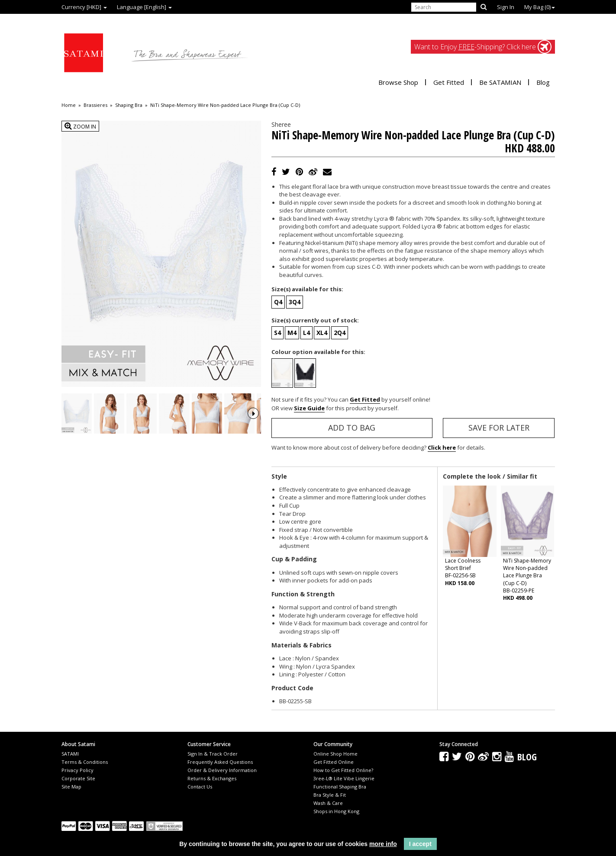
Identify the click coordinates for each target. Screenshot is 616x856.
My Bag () (540, 7)
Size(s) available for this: (307, 289)
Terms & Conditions (85, 762)
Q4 (278, 302)
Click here (442, 447)
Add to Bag (352, 428)
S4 (277, 333)
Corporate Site (78, 778)
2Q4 (340, 333)
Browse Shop (398, 82)
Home (69, 105)
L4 (306, 333)
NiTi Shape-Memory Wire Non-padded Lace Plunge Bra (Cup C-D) (225, 105)
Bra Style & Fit (330, 795)
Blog (543, 82)
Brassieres (95, 105)
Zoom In (80, 126)
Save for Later (499, 428)
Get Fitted (449, 82)
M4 (292, 333)
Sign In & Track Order (213, 754)
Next (253, 425)
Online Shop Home (335, 754)
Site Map (71, 787)
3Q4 (295, 302)
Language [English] (144, 7)
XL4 (322, 333)
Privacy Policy (77, 770)
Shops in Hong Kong (336, 811)
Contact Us (200, 787)
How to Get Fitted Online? (343, 770)
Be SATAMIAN (500, 82)
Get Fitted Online (334, 762)
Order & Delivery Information (222, 770)
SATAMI (70, 754)
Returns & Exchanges (212, 778)
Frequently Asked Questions (220, 762)
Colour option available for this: (318, 352)
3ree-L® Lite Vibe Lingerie (344, 778)
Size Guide (309, 408)
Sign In (506, 7)
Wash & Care (328, 803)
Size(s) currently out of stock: (315, 320)
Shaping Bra (129, 105)
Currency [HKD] (84, 7)
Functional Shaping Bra (340, 787)
